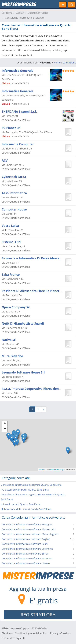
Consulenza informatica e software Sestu (25, 544)
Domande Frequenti (13, 638)
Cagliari (20, 13)
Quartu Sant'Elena (38, 13)
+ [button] (5, 424)
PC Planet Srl (11, 128)
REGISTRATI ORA (38, 615)
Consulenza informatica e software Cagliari (26, 539)
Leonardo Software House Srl (23, 372)
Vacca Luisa (10, 226)
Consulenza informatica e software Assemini (27, 558)
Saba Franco (11, 275)
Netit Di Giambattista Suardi (23, 323)
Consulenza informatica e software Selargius (27, 524)
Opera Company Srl (16, 307)
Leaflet (42, 469)
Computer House (14, 209)
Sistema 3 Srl (11, 242)
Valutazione (69, 63)
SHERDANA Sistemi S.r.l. (19, 112)
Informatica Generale (18, 71)
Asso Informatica (14, 193)
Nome (57, 63)
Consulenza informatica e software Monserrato (28, 529)
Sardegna (7, 13)
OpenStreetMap (56, 469)
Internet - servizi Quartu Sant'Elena (21, 504)
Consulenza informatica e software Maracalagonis (30, 534)
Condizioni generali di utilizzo (32, 633)
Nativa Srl (9, 340)
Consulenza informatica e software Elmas (25, 554)
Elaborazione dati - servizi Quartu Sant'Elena (26, 509)
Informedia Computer (18, 144)
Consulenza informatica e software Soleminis (27, 549)
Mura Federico (12, 356)
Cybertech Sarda (14, 177)
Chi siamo (7, 633)
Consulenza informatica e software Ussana (26, 563)
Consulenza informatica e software (25, 18)
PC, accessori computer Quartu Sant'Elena (25, 490)
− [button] (5, 429)
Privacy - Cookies (60, 633)
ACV (5, 160)
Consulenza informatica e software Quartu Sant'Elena (31, 485)
